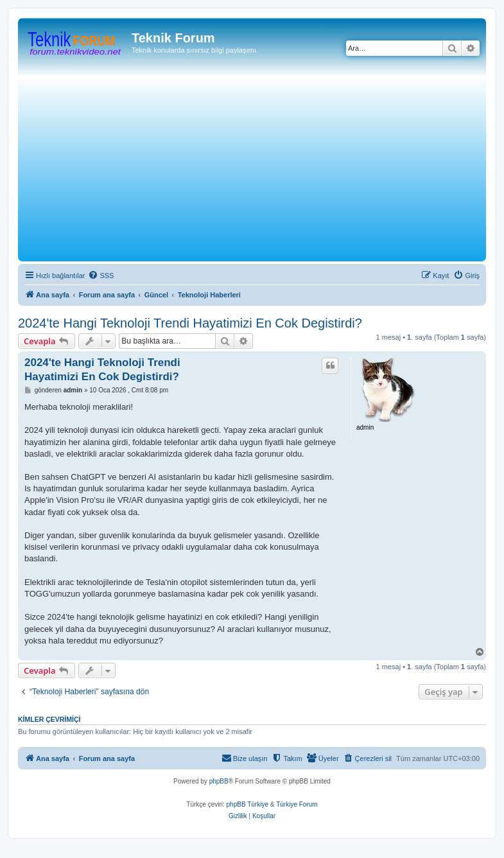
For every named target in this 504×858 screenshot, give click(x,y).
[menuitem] (101, 276)
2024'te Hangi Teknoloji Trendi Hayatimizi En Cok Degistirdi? (190, 323)
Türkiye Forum (297, 804)
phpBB (219, 781)
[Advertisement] (263, 162)
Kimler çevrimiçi (49, 719)
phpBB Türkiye (248, 804)
